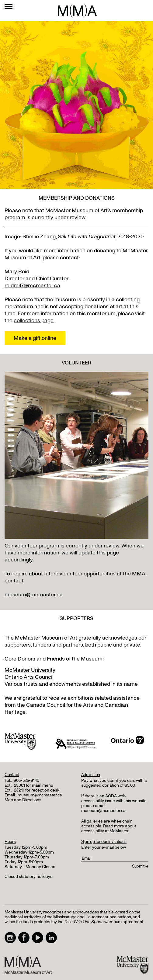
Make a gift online (35, 338)
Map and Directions (23, 800)
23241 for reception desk (37, 790)
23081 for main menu (34, 785)
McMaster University (30, 670)
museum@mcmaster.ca (34, 595)
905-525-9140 (26, 780)
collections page (34, 321)
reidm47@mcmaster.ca (32, 286)
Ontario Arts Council (29, 677)
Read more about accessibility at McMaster (109, 828)
